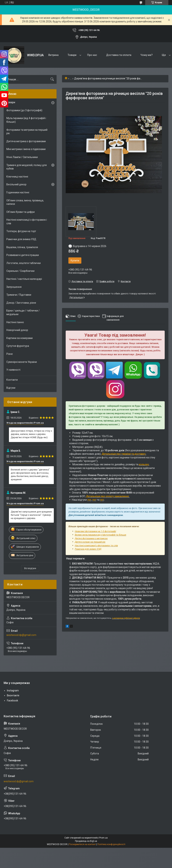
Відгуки (11, 388)
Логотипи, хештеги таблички (24, 263)
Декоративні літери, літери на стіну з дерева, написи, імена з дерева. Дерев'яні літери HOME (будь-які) (31, 434)
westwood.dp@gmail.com (21, 635)
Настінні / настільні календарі (24, 279)
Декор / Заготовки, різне (21, 303)
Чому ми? (147, 55)
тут (89, 500)
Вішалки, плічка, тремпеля (22, 247)
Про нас (92, 55)
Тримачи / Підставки (19, 295)
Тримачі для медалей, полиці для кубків (27, 167)
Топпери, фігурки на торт (21, 231)
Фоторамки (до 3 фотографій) (24, 110)
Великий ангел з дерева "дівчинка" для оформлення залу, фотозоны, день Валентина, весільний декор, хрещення (30, 475)
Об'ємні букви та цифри (21, 212)
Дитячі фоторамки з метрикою (91, 538)
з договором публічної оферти (126, 618)
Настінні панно (15, 322)
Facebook (12, 701)
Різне (10, 354)
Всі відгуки (30, 568)
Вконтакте (13, 695)
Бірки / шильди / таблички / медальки (23, 312)
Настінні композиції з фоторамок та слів (96, 546)
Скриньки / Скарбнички (20, 271)
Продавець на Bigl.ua (86, 841)
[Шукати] (52, 79)
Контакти (12, 380)
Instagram (13, 691)
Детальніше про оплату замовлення (107, 496)
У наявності (13, 370)
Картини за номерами (20, 338)
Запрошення (14, 287)
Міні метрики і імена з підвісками (26, 149)
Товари (72, 55)
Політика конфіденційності (111, 844)
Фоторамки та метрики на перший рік (27, 132)
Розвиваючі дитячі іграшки (23, 255)
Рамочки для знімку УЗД (88, 549)
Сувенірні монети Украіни (22, 362)
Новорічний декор (17, 330)
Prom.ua (103, 838)
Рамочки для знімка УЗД (21, 239)
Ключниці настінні (17, 177)
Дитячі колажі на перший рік (90, 542)
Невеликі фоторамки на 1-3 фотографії (95, 531)
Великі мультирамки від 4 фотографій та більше (101, 535)
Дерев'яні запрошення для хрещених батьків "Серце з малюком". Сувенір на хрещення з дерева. (31, 515)
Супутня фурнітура (18, 346)
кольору (144, 464)
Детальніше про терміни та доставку (124, 454)
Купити (75, 261)
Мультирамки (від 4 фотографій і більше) (26, 120)
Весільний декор (16, 184)
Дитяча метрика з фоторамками (26, 141)
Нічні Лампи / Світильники (22, 157)
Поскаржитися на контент (82, 844)
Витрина (53, 55)
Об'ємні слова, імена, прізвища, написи (25, 202)
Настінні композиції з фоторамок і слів (27, 222)
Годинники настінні (18, 192)
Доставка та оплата (119, 55)
